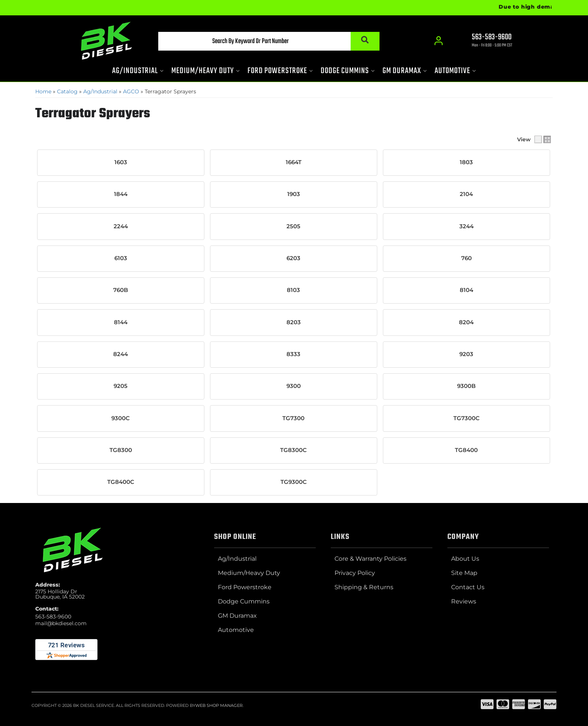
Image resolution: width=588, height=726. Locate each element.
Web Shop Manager (219, 705)
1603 (121, 162)
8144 (121, 322)
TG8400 (466, 450)
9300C (121, 418)
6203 (293, 258)
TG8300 (121, 450)
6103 (121, 258)
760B (121, 290)
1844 (121, 194)
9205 (121, 386)
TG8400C (121, 482)
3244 (466, 226)
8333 (293, 354)
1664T (294, 162)
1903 (294, 194)
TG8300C (293, 450)
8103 (293, 290)
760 (466, 258)
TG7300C (466, 418)
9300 (294, 386)
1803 (466, 162)
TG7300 (293, 418)
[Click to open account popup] (439, 41)
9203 (466, 354)
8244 (121, 354)
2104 (466, 194)
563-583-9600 (53, 617)
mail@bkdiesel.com (61, 623)
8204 (466, 322)
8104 (466, 290)
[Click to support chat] (485, 42)
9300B (466, 386)
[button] (267, 42)
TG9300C (294, 482)
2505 (293, 226)
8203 (294, 322)
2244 (121, 226)
